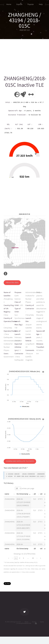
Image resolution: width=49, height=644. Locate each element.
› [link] (37, 558)
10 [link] (33, 558)
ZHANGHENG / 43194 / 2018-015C (24, 20)
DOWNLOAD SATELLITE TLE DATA (20, 461)
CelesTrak (17, 562)
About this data (12, 283)
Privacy (34, 622)
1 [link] (16, 558)
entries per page (28, 488)
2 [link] (20, 558)
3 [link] (23, 558)
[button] (14, 494)
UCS (36, 562)
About (26, 622)
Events (42, 622)
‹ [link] (12, 558)
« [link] (9, 558)
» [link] (41, 558)
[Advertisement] (24, 57)
